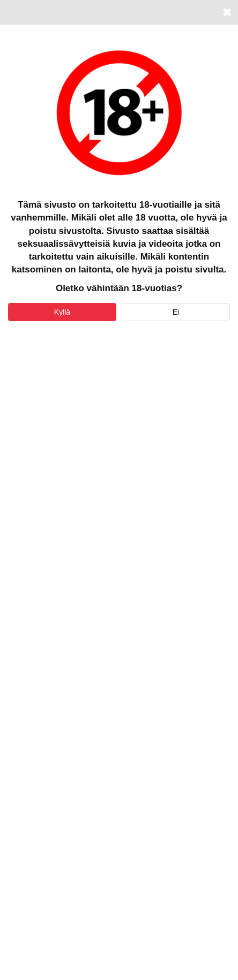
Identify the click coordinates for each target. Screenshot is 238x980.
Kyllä (62, 312)
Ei (176, 312)
